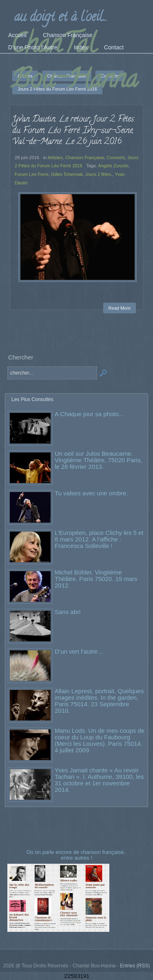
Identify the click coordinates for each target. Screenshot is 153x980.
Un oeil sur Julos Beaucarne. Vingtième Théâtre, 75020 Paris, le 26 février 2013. (99, 460)
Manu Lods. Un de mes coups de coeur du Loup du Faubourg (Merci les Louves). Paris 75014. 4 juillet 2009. (100, 740)
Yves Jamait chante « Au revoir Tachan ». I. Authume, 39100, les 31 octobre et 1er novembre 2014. (99, 780)
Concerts (116, 157)
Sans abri (68, 612)
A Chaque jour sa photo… (90, 414)
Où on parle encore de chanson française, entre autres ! (77, 855)
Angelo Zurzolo (113, 166)
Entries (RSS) (135, 966)
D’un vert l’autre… (79, 651)
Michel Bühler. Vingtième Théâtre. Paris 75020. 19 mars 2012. (96, 579)
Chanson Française (85, 157)
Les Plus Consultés (32, 399)
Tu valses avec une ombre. (91, 493)
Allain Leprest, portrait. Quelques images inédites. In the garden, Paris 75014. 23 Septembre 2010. (99, 701)
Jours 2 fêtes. (99, 174)
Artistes (55, 157)
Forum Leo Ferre (32, 174)
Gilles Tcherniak (67, 174)
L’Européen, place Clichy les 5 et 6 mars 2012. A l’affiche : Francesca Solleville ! (99, 539)
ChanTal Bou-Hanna (74, 64)
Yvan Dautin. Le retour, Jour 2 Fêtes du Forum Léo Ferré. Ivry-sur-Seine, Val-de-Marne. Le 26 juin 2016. (73, 131)
